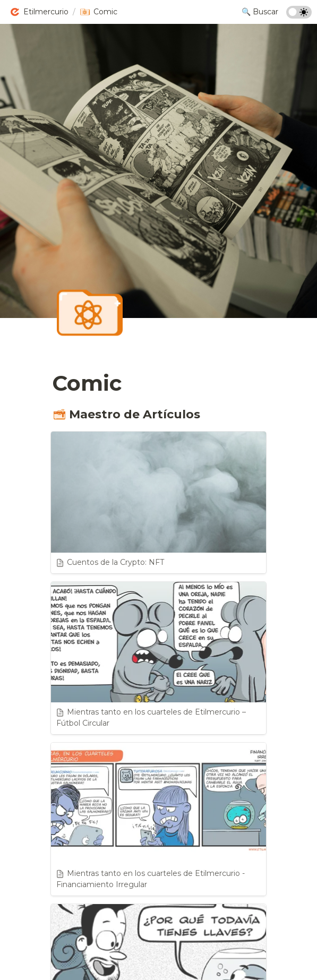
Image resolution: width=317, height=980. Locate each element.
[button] (39, 12)
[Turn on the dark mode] (299, 16)
